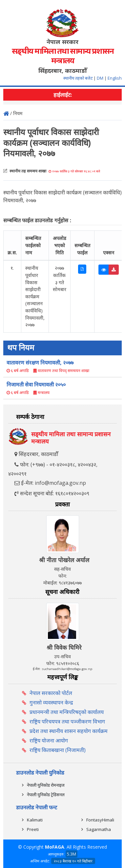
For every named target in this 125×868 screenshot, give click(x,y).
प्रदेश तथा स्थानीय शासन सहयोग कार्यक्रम (69, 731)
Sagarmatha (99, 829)
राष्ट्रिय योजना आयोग (49, 740)
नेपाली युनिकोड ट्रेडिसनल (46, 795)
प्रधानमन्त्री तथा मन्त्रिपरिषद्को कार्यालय (67, 712)
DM (100, 78)
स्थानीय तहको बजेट (78, 78)
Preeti (33, 829)
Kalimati (35, 820)
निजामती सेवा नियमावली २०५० (36, 385)
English (115, 78)
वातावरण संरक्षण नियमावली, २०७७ (40, 363)
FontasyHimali (100, 820)
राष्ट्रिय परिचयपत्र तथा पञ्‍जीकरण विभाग (67, 721)
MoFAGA (55, 847)
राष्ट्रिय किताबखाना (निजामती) (58, 750)
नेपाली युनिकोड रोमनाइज (46, 785)
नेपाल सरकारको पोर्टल (51, 693)
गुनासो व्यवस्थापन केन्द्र (51, 702)
